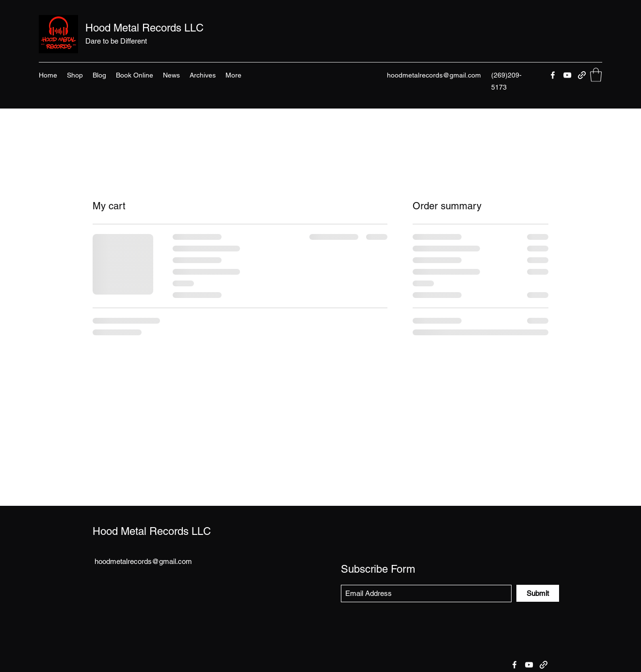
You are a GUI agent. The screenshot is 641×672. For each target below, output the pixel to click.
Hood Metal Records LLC (144, 28)
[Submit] (538, 593)
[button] (596, 75)
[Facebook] (553, 75)
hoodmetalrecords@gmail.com (434, 75)
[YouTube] (567, 75)
